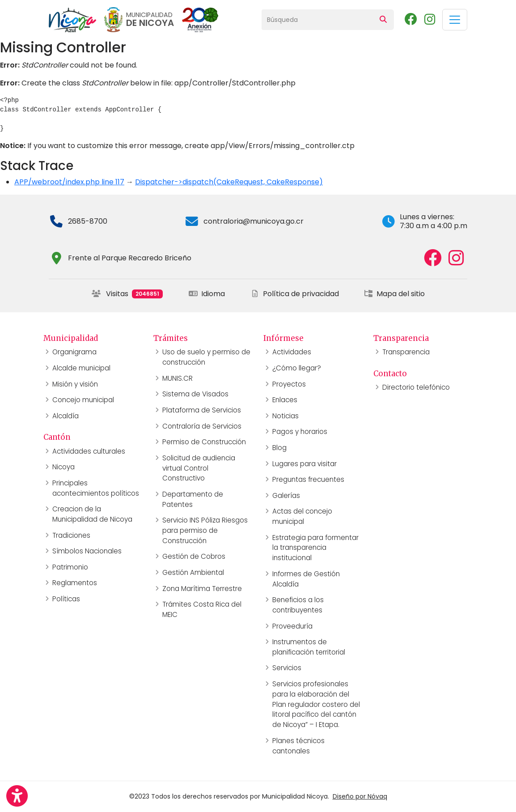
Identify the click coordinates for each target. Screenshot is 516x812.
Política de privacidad (295, 294)
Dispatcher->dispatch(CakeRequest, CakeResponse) (229, 182)
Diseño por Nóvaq (360, 796)
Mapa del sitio (394, 294)
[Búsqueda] (317, 20)
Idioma (207, 294)
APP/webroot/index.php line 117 (69, 182)
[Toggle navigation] (455, 20)
